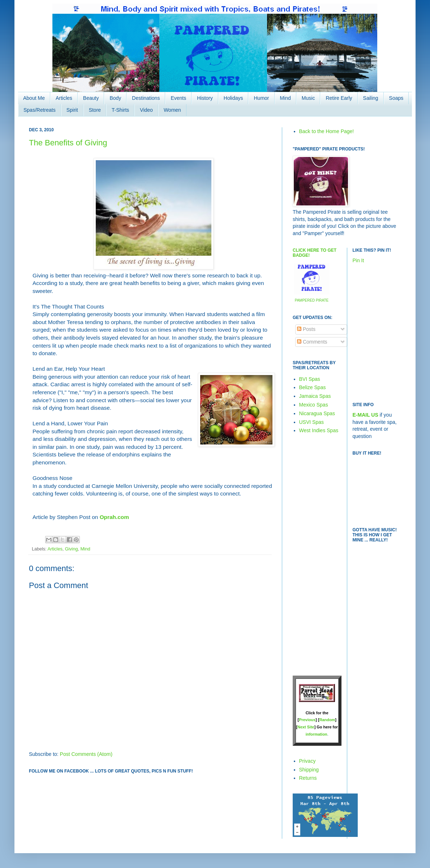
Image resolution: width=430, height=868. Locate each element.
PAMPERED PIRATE (312, 300)
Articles (64, 98)
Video (146, 110)
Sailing (371, 98)
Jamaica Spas (315, 396)
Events (178, 98)
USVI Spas (311, 422)
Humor (261, 98)
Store (95, 110)
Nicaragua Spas (317, 413)
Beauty (91, 98)
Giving (72, 549)
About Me (34, 98)
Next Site (306, 727)
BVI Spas (310, 379)
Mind (285, 98)
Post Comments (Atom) (86, 754)
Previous (307, 720)
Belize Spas (313, 387)
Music (308, 98)
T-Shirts (120, 110)
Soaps (396, 98)
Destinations (146, 98)
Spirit (72, 110)
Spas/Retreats (40, 110)
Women (172, 110)
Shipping (309, 770)
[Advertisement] (314, 554)
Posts (306, 329)
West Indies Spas (319, 430)
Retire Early (339, 98)
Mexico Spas (314, 405)
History (205, 98)
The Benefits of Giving (68, 143)
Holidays (233, 98)
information (317, 734)
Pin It (358, 260)
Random (327, 720)
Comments (312, 342)
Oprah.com (113, 517)
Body (115, 98)
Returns (308, 778)
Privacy (308, 761)
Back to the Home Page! (327, 131)
